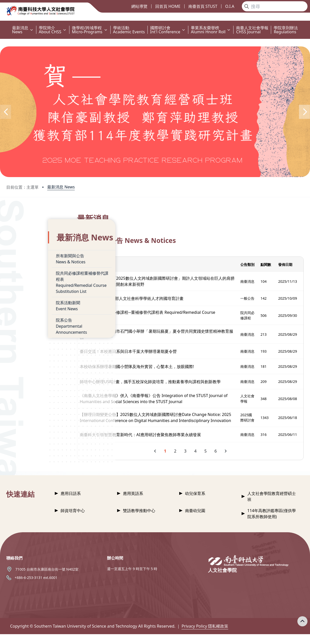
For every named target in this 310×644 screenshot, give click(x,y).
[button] (6, 112)
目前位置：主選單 (22, 187)
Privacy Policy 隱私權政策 (205, 636)
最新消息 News (61, 187)
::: (1, 25)
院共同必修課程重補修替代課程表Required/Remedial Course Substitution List (44, 272)
